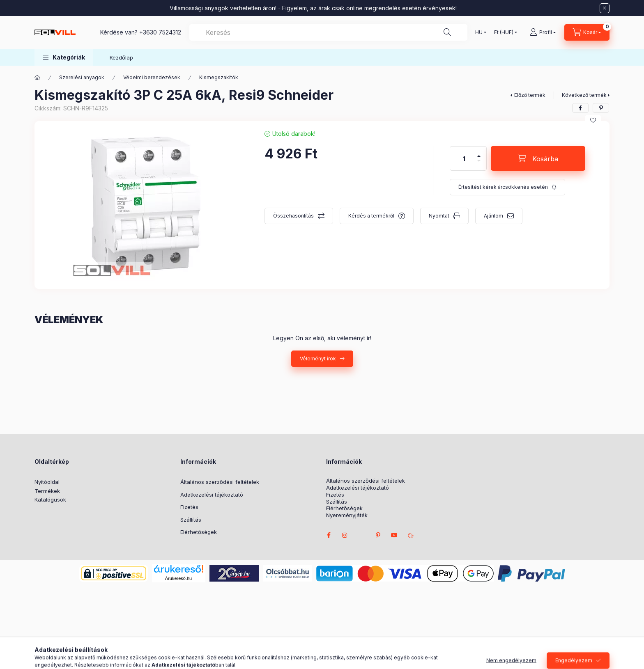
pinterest (378, 535)
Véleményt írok (318, 359)
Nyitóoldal (47, 482)
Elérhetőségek (199, 532)
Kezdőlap (121, 57)
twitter (361, 535)
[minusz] (479, 164)
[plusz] (479, 152)
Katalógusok (50, 499)
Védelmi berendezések (152, 77)
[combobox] (328, 32)
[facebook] (580, 108)
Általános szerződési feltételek (220, 482)
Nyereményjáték (347, 515)
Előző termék (530, 95)
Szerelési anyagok (82, 77)
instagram (345, 535)
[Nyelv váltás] (479, 32)
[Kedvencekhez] (593, 120)
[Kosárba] (538, 158)
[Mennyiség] (464, 158)
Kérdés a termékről (371, 216)
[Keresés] (447, 32)
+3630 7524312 (160, 32)
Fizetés (189, 507)
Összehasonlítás (293, 216)
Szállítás (191, 520)
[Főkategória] (37, 78)
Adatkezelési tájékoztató (212, 495)
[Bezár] (605, 8)
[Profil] (543, 32)
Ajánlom (493, 216)
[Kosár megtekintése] (587, 32)
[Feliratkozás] (507, 187)
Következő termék (584, 95)
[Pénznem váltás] (504, 32)
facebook (329, 535)
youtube (394, 535)
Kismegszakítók (219, 77)
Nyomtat (439, 216)
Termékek (47, 491)
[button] (64, 57)
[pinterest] (601, 108)
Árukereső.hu (178, 578)
